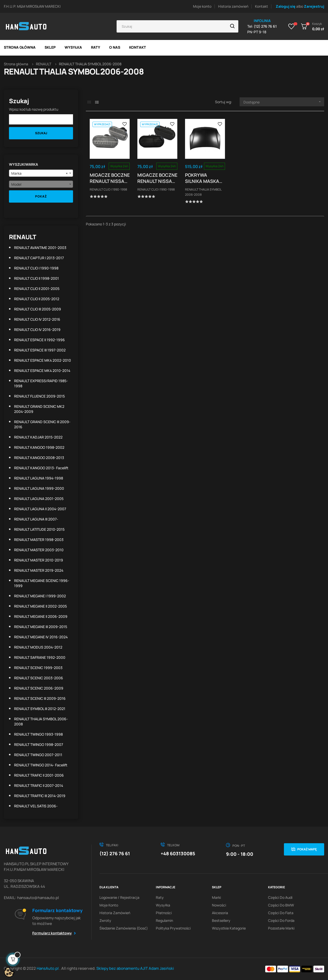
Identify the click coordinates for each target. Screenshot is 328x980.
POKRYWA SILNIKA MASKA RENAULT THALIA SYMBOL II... (203, 178)
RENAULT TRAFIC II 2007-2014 (39, 785)
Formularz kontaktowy (52, 933)
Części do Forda (281, 920)
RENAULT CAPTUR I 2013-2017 (39, 258)
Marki (216, 897)
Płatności (164, 913)
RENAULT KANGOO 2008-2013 (39, 458)
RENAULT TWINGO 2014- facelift (41, 765)
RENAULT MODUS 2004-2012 (38, 647)
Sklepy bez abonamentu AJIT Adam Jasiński (135, 968)
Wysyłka (163, 905)
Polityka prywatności (173, 928)
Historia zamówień (233, 6)
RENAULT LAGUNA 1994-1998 (39, 478)
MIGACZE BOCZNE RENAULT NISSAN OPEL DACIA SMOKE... (157, 178)
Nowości (219, 905)
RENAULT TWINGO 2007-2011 (38, 755)
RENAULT (23, 237)
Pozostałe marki (281, 928)
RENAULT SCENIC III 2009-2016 (40, 698)
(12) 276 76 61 (115, 853)
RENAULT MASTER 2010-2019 (39, 560)
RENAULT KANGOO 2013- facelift (41, 468)
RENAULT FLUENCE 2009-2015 (39, 396)
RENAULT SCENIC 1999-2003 (38, 668)
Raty (160, 897)
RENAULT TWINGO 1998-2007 (39, 744)
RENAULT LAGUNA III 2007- (36, 519)
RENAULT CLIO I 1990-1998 (36, 268)
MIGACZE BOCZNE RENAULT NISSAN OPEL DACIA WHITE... (110, 178)
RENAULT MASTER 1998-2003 (39, 540)
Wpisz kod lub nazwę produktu (34, 109)
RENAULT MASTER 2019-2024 (39, 570)
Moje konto (202, 6)
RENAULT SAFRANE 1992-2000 (40, 657)
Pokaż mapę (307, 849)
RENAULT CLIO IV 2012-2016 (37, 319)
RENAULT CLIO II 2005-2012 (37, 299)
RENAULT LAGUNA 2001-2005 (39, 499)
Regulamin (164, 920)
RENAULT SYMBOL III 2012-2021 (40, 709)
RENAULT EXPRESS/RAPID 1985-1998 (41, 383)
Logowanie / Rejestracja (119, 897)
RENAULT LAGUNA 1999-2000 (39, 488)
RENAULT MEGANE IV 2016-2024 (41, 637)
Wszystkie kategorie (229, 928)
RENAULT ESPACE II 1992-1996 (39, 340)
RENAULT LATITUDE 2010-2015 (39, 529)
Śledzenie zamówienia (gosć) (124, 928)
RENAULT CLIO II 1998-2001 (37, 278)
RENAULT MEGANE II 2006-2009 (41, 616)
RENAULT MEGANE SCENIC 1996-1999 (42, 583)
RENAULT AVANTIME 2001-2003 (40, 248)
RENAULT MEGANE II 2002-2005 (40, 606)
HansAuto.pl (48, 968)
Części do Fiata (281, 913)
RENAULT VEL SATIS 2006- (36, 806)
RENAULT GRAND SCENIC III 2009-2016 (42, 424)
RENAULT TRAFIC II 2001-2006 (39, 775)
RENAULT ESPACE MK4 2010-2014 (42, 371)
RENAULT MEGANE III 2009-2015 (41, 627)
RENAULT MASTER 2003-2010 (39, 550)
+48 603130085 (178, 853)
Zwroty (105, 920)
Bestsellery (221, 920)
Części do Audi (280, 897)
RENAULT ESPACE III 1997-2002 (40, 350)
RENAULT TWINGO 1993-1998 (38, 734)
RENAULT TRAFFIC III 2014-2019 (40, 796)
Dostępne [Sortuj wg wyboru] (284, 102)
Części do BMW (281, 905)
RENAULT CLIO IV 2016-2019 (37, 330)
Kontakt (262, 6)
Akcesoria (220, 913)
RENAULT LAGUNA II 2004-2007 (40, 509)
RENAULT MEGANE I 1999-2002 (40, 596)
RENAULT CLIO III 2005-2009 (38, 309)
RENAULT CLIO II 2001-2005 (37, 289)
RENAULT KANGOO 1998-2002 (39, 447)
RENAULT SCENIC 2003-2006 (39, 678)
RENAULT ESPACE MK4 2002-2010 (43, 360)
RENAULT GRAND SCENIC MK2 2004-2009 (39, 409)
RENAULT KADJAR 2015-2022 (38, 437)
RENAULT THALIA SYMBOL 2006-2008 (41, 721)
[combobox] (41, 173)
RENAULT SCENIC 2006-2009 (39, 688)
